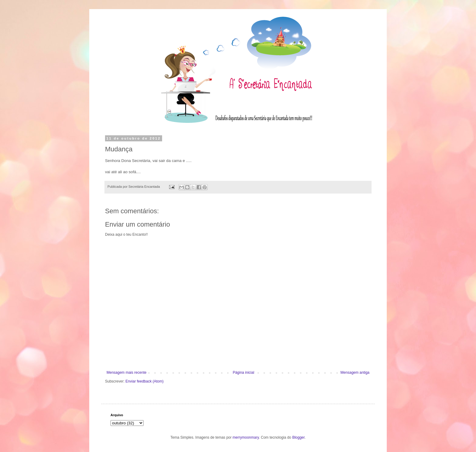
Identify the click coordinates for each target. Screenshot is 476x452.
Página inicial (244, 373)
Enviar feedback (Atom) (144, 381)
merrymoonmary (246, 437)
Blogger (299, 437)
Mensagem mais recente (126, 373)
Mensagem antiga (355, 373)
